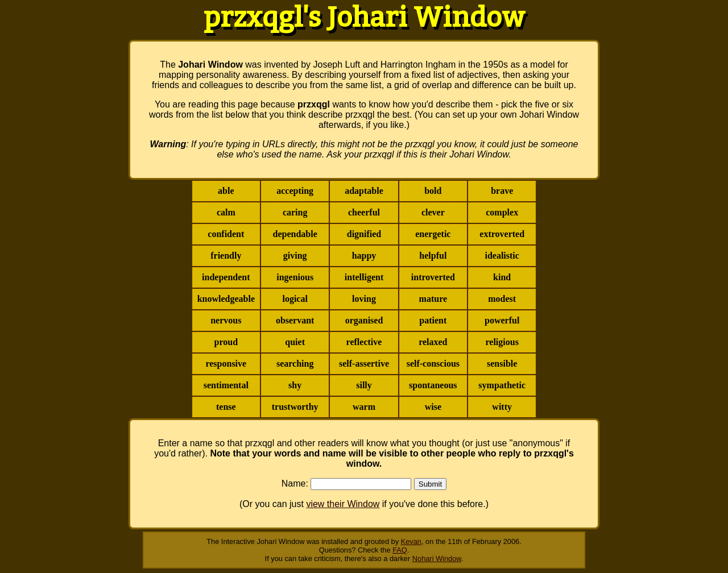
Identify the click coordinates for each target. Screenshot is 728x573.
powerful (502, 320)
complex (502, 212)
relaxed (433, 342)
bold (433, 191)
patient (433, 320)
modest (502, 299)
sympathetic (502, 385)
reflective (364, 342)
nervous (226, 320)
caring (295, 212)
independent (226, 277)
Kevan (411, 541)
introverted (433, 277)
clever (433, 212)
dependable (295, 234)
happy (364, 256)
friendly (226, 256)
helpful (433, 256)
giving (295, 256)
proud (226, 342)
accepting (295, 191)
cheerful (364, 212)
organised (364, 320)
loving (364, 299)
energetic (433, 234)
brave (502, 191)
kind (502, 277)
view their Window (343, 504)
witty (502, 407)
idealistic (502, 256)
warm (364, 407)
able (226, 191)
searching (295, 364)
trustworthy (295, 407)
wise (433, 407)
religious (502, 342)
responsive (226, 364)
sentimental (226, 385)
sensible (502, 364)
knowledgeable (226, 299)
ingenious (295, 277)
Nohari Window (437, 559)
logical (295, 299)
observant (295, 320)
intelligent (364, 277)
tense (226, 407)
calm (226, 212)
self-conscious (433, 364)
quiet (295, 342)
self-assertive (364, 364)
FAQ (400, 550)
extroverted (502, 234)
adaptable (364, 191)
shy (295, 385)
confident (226, 234)
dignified (364, 234)
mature (433, 299)
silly (364, 385)
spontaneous (433, 385)
